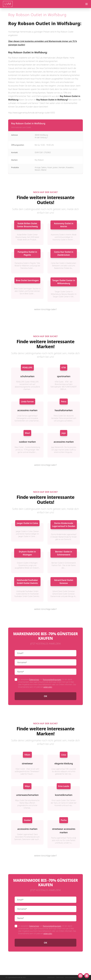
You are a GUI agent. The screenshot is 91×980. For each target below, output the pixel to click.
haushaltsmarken (64, 410)
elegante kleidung (64, 763)
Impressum (51, 978)
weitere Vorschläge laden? (45, 309)
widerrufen (48, 687)
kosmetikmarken (64, 795)
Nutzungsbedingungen (52, 679)
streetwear (27, 763)
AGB (82, 978)
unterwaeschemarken (27, 795)
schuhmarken (27, 376)
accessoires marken (27, 410)
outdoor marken (27, 442)
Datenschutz (34, 679)
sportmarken (64, 376)
